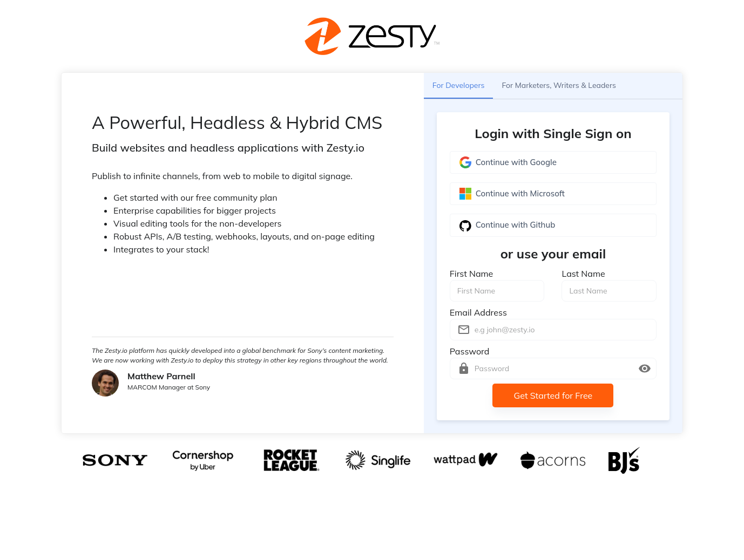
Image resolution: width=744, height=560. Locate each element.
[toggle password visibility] (645, 368)
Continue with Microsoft (553, 194)
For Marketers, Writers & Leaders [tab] (559, 86)
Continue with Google (553, 162)
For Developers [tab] (459, 86)
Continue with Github (553, 225)
